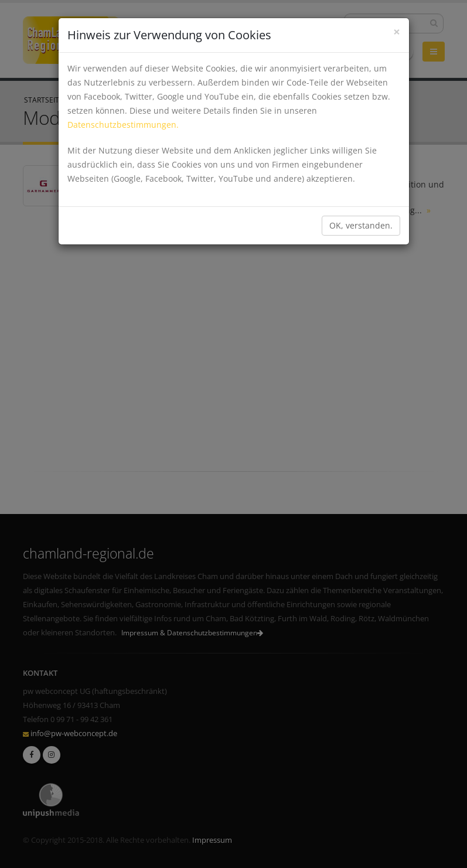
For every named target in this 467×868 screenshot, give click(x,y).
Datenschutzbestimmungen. (123, 125)
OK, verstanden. (361, 225)
